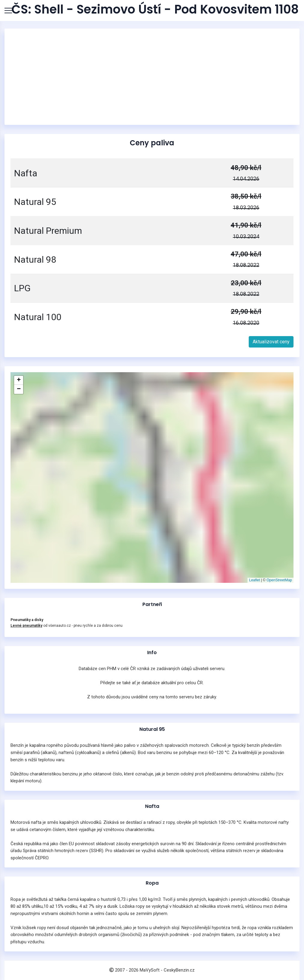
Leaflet (254, 580)
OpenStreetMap (279, 580)
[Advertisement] (152, 77)
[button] (19, 380)
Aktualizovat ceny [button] (271, 342)
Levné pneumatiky (26, 626)
